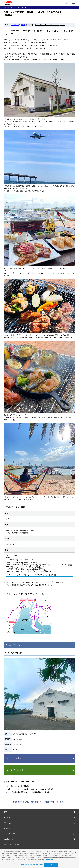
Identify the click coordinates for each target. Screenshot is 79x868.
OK (51, 865)
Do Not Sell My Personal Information (31, 865)
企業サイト (39, 812)
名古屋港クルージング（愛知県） (19, 786)
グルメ (37, 25)
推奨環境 (39, 828)
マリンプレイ (55, 25)
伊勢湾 (23, 25)
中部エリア (15, 25)
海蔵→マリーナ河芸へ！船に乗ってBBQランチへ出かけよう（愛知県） (31, 789)
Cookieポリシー (39, 839)
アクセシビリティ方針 (39, 844)
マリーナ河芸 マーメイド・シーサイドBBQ (49, 338)
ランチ (62, 25)
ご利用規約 (39, 823)
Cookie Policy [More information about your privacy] (49, 859)
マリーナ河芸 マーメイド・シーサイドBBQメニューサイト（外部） (33, 575)
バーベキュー (45, 25)
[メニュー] (74, 3)
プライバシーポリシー (39, 834)
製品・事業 (8, 817)
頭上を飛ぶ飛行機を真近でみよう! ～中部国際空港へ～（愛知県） (29, 792)
